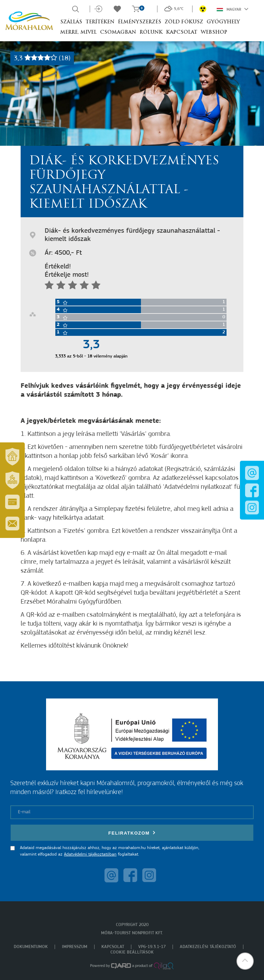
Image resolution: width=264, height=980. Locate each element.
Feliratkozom (132, 833)
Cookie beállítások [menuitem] (132, 952)
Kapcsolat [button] (182, 32)
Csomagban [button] (118, 32)
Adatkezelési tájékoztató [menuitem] (208, 947)
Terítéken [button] (100, 22)
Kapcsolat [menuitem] (113, 947)
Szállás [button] (71, 22)
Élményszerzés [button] (140, 22)
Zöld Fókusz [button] (184, 22)
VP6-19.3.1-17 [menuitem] (152, 947)
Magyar (233, 9)
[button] (245, 961)
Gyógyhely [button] (223, 22)
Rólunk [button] (151, 32)
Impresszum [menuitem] (75, 947)
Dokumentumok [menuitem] (31, 947)
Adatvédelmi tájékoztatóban (90, 854)
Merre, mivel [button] (78, 32)
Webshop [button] (214, 32)
